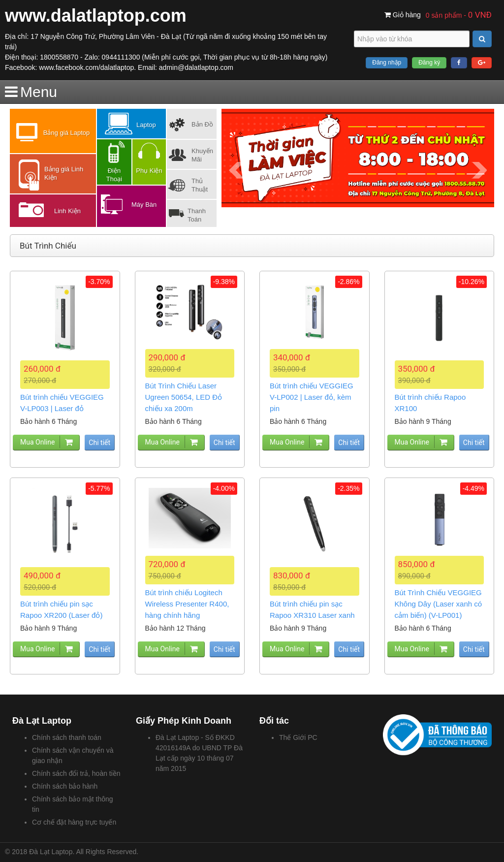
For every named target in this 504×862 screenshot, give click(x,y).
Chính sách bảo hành (65, 786)
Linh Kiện (67, 211)
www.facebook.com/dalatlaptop (86, 67)
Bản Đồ (202, 124)
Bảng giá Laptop (66, 133)
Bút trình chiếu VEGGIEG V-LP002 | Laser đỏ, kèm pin (312, 397)
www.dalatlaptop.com (96, 16)
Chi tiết (99, 443)
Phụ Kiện (149, 171)
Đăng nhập (387, 63)
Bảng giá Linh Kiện (64, 173)
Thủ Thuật (200, 185)
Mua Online (37, 442)
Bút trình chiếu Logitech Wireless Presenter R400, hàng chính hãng (187, 604)
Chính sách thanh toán (67, 737)
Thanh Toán (197, 215)
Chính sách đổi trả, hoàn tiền (76, 773)
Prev (236, 170)
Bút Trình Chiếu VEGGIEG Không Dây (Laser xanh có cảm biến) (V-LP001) (439, 604)
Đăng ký (429, 63)
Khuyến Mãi (202, 155)
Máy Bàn (144, 205)
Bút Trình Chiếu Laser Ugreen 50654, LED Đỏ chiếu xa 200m (184, 397)
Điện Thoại (114, 175)
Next (479, 170)
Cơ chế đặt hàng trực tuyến (74, 822)
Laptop (146, 125)
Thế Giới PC (298, 737)
